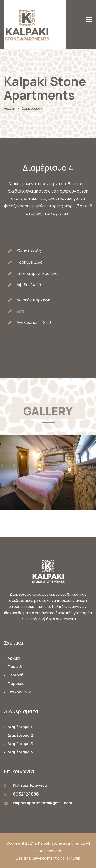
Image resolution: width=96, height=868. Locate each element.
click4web (71, 858)
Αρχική (9, 108)
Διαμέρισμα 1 (20, 727)
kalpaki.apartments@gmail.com (42, 803)
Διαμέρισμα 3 (20, 744)
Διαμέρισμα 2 (20, 735)
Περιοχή (15, 675)
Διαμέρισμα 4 (20, 752)
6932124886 (26, 794)
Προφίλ (15, 667)
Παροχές (16, 684)
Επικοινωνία (20, 692)
